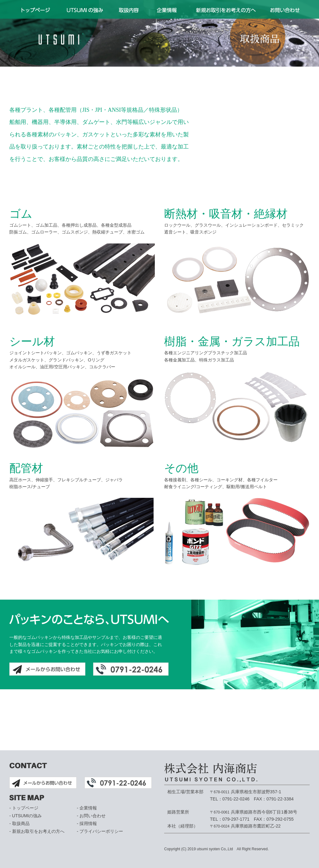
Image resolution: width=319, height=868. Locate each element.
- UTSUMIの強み (26, 816)
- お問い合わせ (91, 816)
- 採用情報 (87, 823)
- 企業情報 (87, 808)
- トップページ (24, 808)
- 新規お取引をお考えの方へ (37, 831)
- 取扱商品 (19, 823)
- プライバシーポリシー (100, 831)
